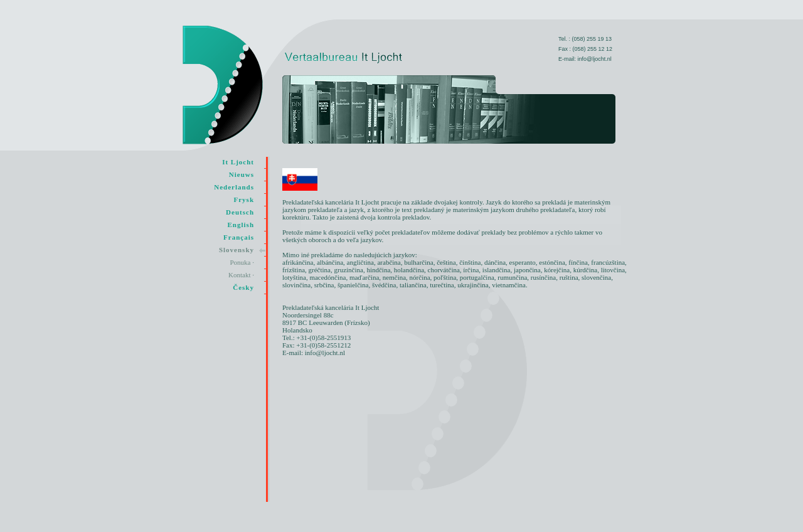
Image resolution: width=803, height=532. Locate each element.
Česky (243, 287)
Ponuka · (242, 262)
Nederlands (234, 187)
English (241, 225)
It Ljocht (238, 162)
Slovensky (237, 250)
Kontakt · (241, 275)
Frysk (244, 199)
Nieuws (242, 174)
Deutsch (240, 212)
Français (239, 237)
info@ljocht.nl (595, 59)
